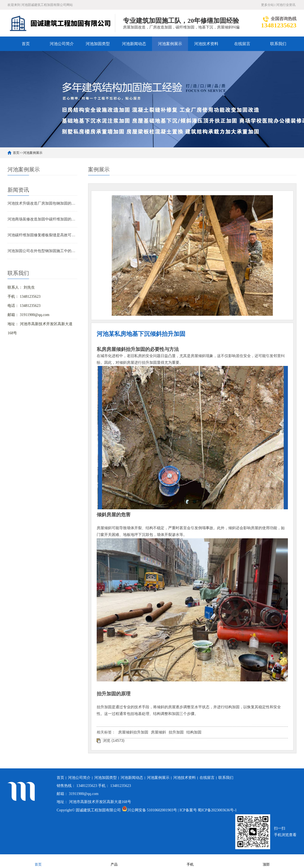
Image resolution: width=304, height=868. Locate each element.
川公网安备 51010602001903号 (150, 810)
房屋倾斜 (158, 732)
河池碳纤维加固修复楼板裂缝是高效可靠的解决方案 (42, 235)
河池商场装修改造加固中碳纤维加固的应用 (42, 219)
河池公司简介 (62, 44)
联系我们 (278, 44)
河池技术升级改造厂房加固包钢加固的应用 (42, 203)
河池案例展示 (170, 44)
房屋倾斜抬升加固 (133, 732)
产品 (114, 861)
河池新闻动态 (134, 44)
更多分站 (267, 5)
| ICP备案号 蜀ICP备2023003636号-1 (207, 810)
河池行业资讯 (286, 5)
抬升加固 (176, 732)
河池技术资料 (206, 44)
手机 (190, 861)
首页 (26, 44)
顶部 (266, 861)
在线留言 (242, 44)
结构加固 (194, 732)
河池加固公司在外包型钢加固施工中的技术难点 (42, 251)
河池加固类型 (98, 44)
